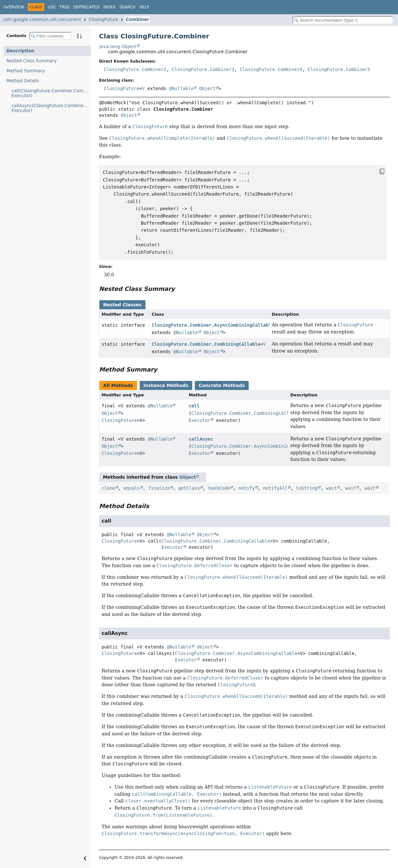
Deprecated (87, 7)
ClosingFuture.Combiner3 (203, 69)
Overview (14, 7)
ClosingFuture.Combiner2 (135, 69)
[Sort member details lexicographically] (79, 36)
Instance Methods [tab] (166, 385)
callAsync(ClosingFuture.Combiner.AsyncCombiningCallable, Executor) (51, 108)
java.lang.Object (118, 46)
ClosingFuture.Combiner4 (271, 69)
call (194, 406)
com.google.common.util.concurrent (42, 20)
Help (144, 7)
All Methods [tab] (118, 385)
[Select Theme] (156, 7)
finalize (159, 488)
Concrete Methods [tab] (222, 385)
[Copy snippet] (376, 171)
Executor (199, 420)
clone (108, 488)
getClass (189, 488)
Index (109, 7)
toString (307, 488)
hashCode (219, 488)
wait (332, 488)
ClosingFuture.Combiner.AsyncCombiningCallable (213, 325)
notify (247, 488)
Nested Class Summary (32, 61)
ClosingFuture (104, 20)
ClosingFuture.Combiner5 (339, 69)
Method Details (23, 81)
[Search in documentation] (343, 20)
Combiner (137, 20)
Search (127, 7)
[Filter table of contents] (50, 36)
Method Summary (26, 71)
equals (132, 488)
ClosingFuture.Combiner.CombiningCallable (206, 344)
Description (20, 51)
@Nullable (181, 88)
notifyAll (275, 488)
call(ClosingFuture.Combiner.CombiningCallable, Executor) (51, 93)
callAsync (201, 439)
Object (208, 88)
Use (52, 7)
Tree (64, 7)
